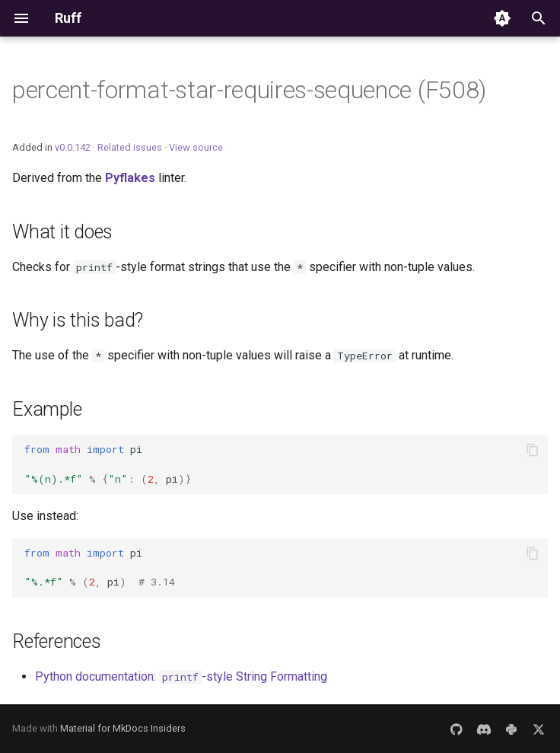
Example (47, 409)
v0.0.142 (73, 147)
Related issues (130, 147)
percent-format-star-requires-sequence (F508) (249, 90)
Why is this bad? (78, 320)
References (57, 641)
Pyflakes (130, 178)
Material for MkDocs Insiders (123, 728)
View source (196, 147)
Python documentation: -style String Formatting (181, 676)
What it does (62, 232)
